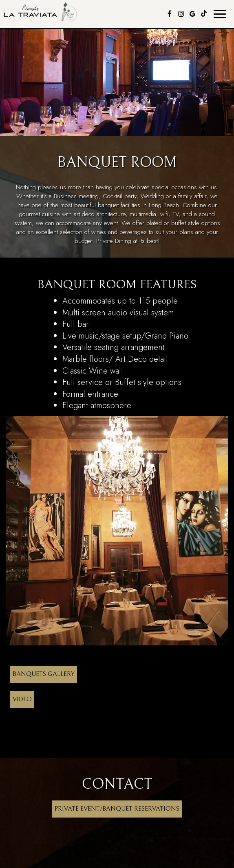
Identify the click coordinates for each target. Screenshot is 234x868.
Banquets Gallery (44, 674)
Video (22, 699)
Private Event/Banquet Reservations (117, 809)
